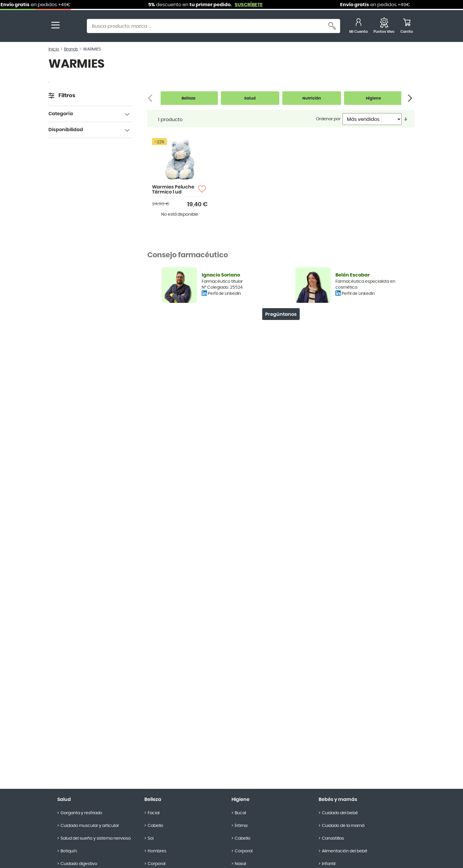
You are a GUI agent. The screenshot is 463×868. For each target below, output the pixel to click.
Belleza (153, 799)
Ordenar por (328, 119)
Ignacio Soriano (221, 275)
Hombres (157, 851)
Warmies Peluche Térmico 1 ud (173, 190)
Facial (154, 813)
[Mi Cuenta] (358, 27)
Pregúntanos (281, 314)
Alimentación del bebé (345, 851)
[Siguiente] (411, 98)
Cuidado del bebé (340, 813)
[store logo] (71, 27)
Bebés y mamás (338, 799)
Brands (71, 49)
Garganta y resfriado (81, 813)
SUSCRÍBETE (254, 5)
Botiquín (69, 851)
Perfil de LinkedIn (224, 294)
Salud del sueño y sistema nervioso (96, 838)
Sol (151, 838)
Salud (64, 799)
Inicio (54, 49)
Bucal (240, 813)
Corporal (244, 851)
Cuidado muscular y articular (90, 826)
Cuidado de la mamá (343, 826)
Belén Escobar (353, 275)
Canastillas (333, 838)
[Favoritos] (384, 27)
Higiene (241, 799)
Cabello (155, 826)
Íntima (241, 826)
